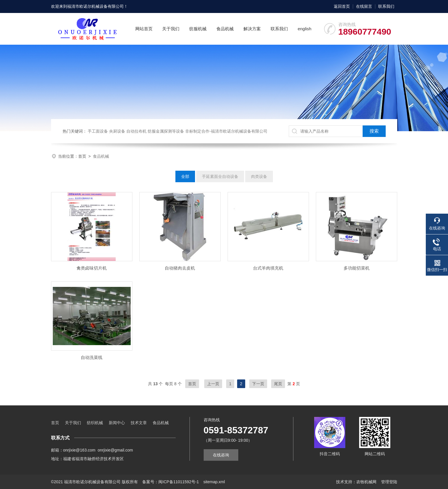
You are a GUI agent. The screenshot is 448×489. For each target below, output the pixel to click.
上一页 (213, 384)
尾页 (278, 384)
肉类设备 (259, 176)
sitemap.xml (214, 482)
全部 (185, 176)
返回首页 (342, 6)
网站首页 (144, 29)
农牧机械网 (366, 482)
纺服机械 (198, 29)
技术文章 (139, 423)
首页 (82, 156)
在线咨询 (221, 455)
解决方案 (252, 29)
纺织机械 (95, 423)
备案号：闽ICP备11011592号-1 (170, 482)
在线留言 (364, 6)
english (305, 29)
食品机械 (225, 29)
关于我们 (171, 29)
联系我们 (386, 6)
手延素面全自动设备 (220, 176)
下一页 (258, 384)
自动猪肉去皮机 (180, 268)
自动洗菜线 (92, 357)
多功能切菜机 (357, 268)
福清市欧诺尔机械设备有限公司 (95, 6)
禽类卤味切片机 (92, 268)
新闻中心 (117, 423)
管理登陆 (389, 482)
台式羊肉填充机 (268, 268)
